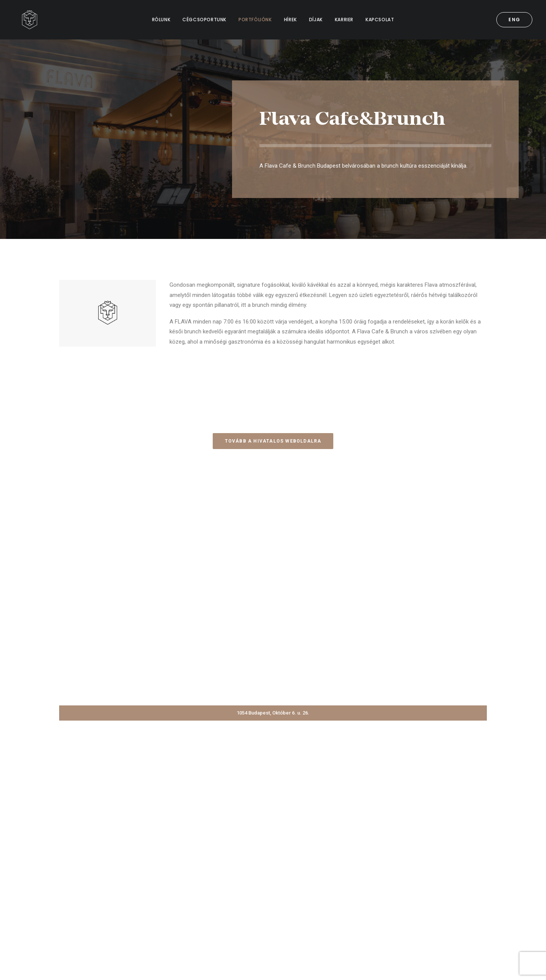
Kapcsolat (238, 898)
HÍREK (290, 20)
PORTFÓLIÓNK (255, 20)
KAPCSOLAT (380, 20)
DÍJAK (316, 20)
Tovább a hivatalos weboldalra (273, 441)
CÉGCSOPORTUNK (204, 20)
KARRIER (344, 20)
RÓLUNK (161, 20)
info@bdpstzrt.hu (427, 898)
